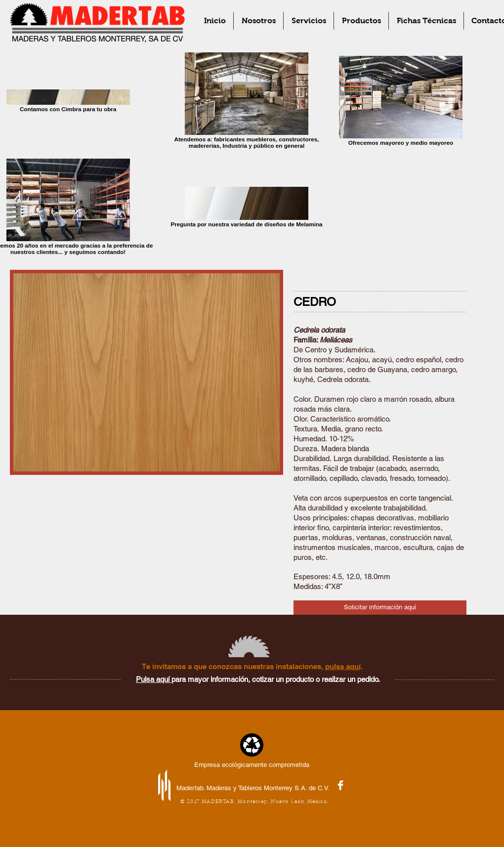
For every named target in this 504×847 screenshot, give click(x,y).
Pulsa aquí (154, 679)
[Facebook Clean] (340, 785)
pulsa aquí (343, 666)
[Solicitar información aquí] (380, 608)
